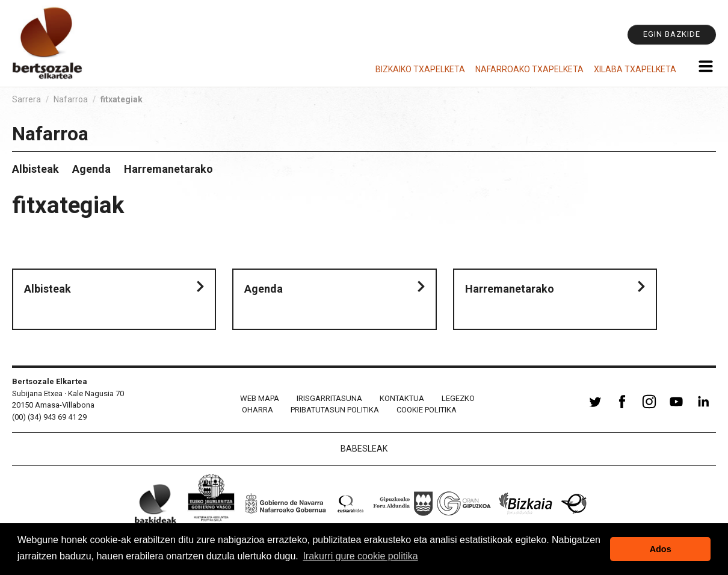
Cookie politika (427, 410)
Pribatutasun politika (335, 410)
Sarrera (26, 99)
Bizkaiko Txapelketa (420, 69)
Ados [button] (661, 549)
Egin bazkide (672, 34)
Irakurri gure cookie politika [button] (360, 556)
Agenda (91, 169)
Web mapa (260, 398)
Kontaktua (402, 398)
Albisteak (35, 169)
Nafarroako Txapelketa (529, 69)
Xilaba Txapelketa (635, 69)
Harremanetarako (168, 169)
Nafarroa (71, 99)
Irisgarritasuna (329, 398)
